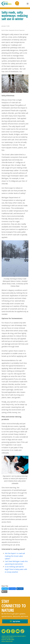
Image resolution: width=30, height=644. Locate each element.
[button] (28, 4)
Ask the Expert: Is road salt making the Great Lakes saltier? (15, 556)
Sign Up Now (15, 621)
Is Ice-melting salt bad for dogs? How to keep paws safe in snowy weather (16, 569)
